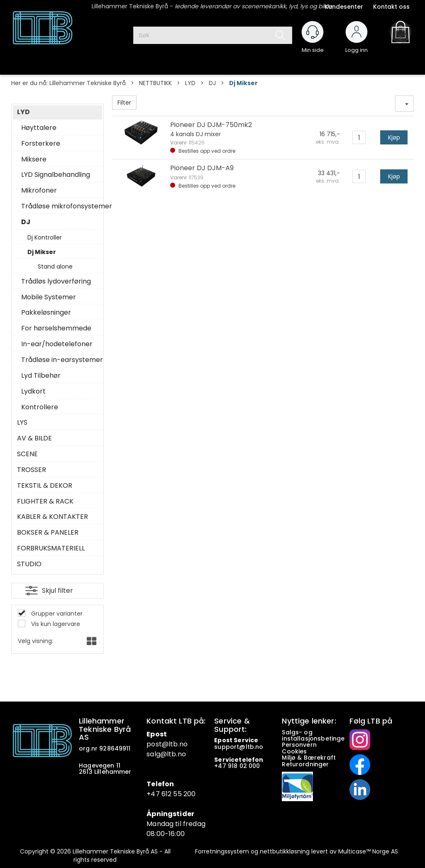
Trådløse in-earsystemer (60, 360)
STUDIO (29, 564)
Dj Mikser (243, 83)
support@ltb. (235, 747)
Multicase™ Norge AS (368, 851)
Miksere (34, 159)
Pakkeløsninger (46, 313)
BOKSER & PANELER (48, 533)
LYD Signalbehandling (56, 175)
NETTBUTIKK (155, 83)
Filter (124, 103)
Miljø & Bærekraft (309, 758)
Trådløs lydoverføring (56, 281)
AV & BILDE (34, 438)
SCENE (27, 454)
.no (182, 744)
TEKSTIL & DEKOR (45, 486)
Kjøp (394, 137)
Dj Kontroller (45, 237)
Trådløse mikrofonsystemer (60, 206)
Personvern (299, 745)
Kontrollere (40, 407)
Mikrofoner (39, 191)
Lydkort (33, 391)
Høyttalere (39, 128)
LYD (190, 83)
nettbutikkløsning (285, 851)
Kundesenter (344, 7)
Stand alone (55, 267)
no (259, 747)
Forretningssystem (222, 851)
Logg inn (357, 46)
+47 (221, 766)
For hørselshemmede (56, 328)
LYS (22, 423)
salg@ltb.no (166, 754)
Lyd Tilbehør (41, 376)
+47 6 (156, 794)
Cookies (295, 751)
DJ (212, 83)
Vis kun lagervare (55, 624)
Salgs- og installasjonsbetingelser (320, 735)
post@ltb (162, 744)
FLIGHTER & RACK (45, 501)
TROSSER (32, 470)
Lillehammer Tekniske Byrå (88, 83)
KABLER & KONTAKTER (53, 517)
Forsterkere (41, 144)
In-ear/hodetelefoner (57, 344)
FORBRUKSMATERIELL (51, 548)
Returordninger (306, 764)
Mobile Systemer (49, 297)
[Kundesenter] (313, 32)
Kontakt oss (391, 7)
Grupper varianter (56, 614)
